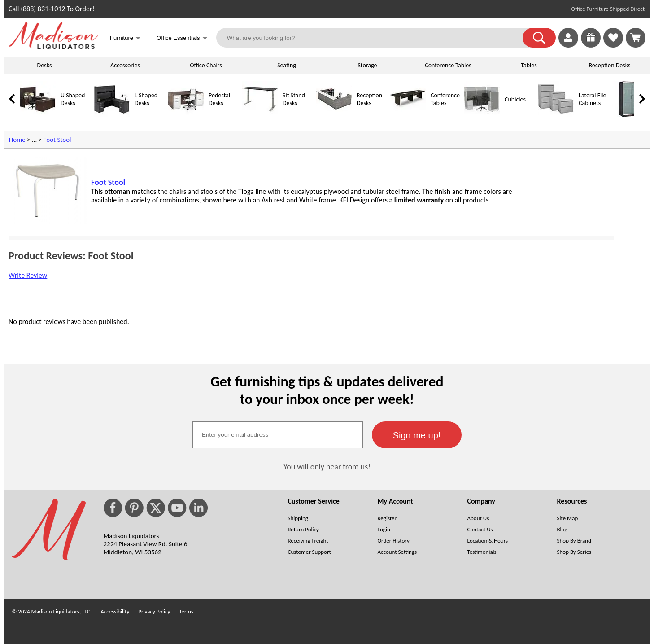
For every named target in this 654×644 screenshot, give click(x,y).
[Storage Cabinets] (630, 115)
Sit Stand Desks (294, 99)
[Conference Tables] (408, 115)
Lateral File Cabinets (592, 99)
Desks (45, 65)
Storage (367, 65)
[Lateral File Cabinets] (556, 115)
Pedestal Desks (219, 99)
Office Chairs (206, 65)
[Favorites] (613, 45)
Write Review (28, 275)
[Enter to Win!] (591, 45)
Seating (287, 65)
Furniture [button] (125, 39)
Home (17, 140)
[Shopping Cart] (636, 38)
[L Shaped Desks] (112, 115)
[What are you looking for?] (375, 38)
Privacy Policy (154, 611)
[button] (539, 38)
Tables (529, 65)
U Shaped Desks (73, 99)
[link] (636, 38)
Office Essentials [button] (182, 39)
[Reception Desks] (334, 115)
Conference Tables (448, 65)
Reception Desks (610, 65)
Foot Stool (57, 140)
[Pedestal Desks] (186, 115)
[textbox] (278, 435)
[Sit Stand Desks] (260, 115)
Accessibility (115, 611)
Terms (186, 611)
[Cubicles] (482, 115)
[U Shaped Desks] (38, 115)
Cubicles (515, 99)
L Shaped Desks (146, 99)
